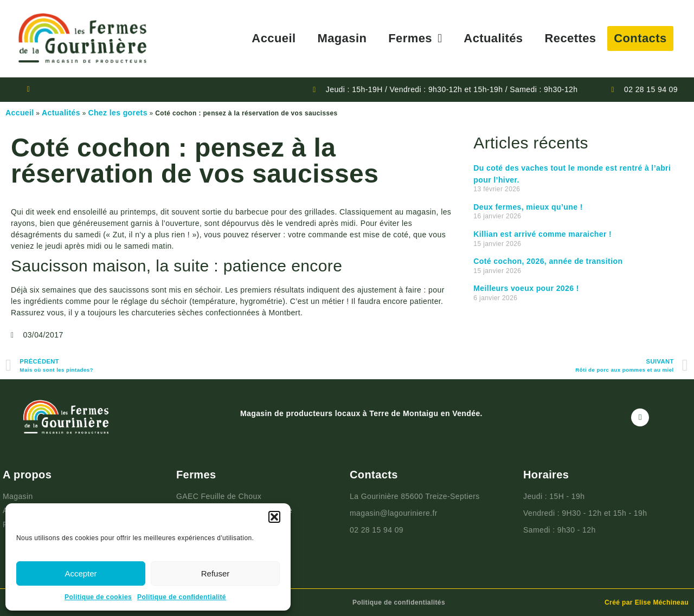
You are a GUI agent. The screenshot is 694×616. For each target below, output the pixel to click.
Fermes (415, 38)
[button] (274, 517)
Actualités (493, 38)
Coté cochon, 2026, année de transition (548, 261)
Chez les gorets (117, 113)
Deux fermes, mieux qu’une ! (528, 207)
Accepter (81, 573)
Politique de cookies (98, 597)
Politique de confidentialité (182, 597)
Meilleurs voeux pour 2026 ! (526, 288)
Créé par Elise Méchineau (647, 602)
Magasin (342, 38)
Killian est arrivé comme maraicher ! (542, 234)
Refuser (216, 573)
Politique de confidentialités (399, 602)
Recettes (571, 38)
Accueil (274, 38)
